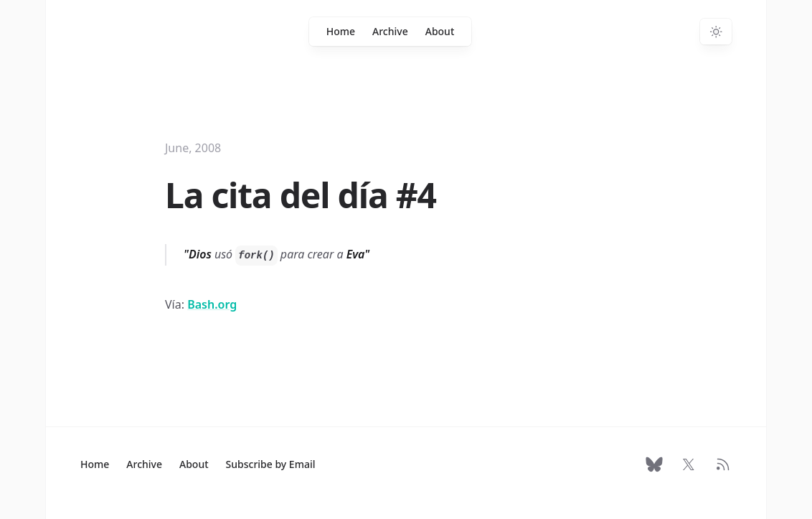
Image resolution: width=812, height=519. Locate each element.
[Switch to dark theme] (716, 32)
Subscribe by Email (271, 464)
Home (341, 31)
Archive (390, 31)
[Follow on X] (689, 464)
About (440, 31)
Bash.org (212, 304)
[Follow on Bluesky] (654, 464)
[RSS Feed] (723, 464)
